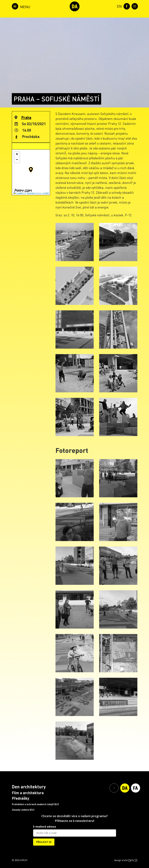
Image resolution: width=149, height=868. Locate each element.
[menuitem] (119, 6)
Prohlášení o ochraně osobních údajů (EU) (35, 804)
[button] (31, 170)
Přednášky (21, 798)
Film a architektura (28, 793)
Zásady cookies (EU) (23, 810)
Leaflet (18, 193)
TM (130, 860)
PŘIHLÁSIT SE (44, 842)
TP (136, 860)
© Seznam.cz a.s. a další (37, 193)
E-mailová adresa (44, 827)
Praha (26, 117)
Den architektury (29, 787)
